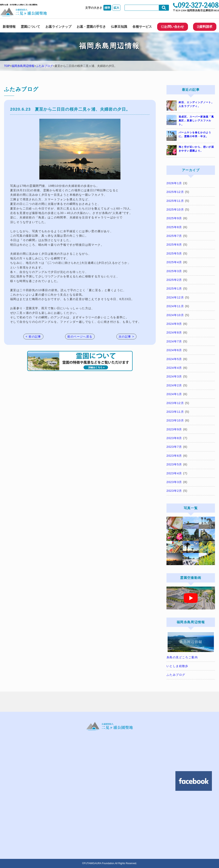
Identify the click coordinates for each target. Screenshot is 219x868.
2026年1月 (174, 183)
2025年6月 (174, 245)
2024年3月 (174, 376)
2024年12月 (175, 297)
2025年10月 (175, 210)
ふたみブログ (44, 66)
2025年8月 (174, 227)
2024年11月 (175, 306)
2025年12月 (175, 192)
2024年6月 (174, 350)
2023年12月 (175, 403)
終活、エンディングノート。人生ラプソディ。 (196, 104)
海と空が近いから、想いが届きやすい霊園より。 (196, 149)
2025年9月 (174, 218)
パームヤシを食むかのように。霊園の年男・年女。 (195, 134)
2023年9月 (174, 429)
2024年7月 (174, 341)
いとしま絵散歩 (177, 666)
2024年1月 (174, 394)
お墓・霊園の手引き (91, 27)
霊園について (30, 27)
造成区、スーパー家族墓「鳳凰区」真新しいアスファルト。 (196, 121)
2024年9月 (174, 324)
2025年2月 (174, 280)
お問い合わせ (173, 27)
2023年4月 (174, 473)
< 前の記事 (33, 337)
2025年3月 (174, 271)
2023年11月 (175, 412)
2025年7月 (174, 236)
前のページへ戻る (80, 337)
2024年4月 (174, 368)
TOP (7, 66)
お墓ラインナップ (58, 27)
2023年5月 (174, 464)
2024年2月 (174, 385)
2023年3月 (174, 482)
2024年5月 (174, 359)
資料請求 (205, 27)
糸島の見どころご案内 (182, 657)
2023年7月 (174, 447)
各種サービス (142, 27)
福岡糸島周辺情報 (23, 66)
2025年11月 (175, 201)
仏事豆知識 (119, 27)
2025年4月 (174, 262)
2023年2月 (174, 491)
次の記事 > (126, 337)
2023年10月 (175, 420)
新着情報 (9, 27)
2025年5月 (174, 253)
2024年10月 (175, 315)
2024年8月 (174, 332)
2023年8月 (174, 438)
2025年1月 (174, 289)
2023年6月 (174, 456)
